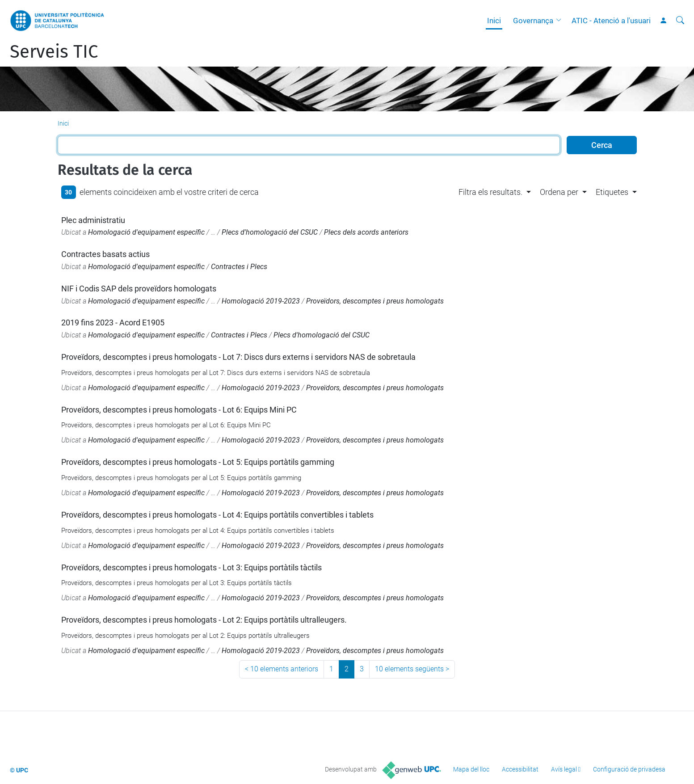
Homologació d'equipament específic (146, 232)
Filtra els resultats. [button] (490, 192)
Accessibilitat (520, 769)
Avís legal (564, 769)
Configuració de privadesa (629, 769)
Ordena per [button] (559, 192)
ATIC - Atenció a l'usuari (611, 21)
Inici (494, 21)
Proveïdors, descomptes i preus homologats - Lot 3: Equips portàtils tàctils (191, 567)
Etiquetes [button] (612, 192)
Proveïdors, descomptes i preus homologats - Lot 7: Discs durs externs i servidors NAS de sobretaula (238, 357)
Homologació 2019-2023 (261, 301)
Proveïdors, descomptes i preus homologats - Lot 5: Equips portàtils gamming (198, 462)
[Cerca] (680, 21)
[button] (561, 21)
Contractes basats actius (105, 254)
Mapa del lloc (471, 769)
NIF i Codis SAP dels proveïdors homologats (139, 289)
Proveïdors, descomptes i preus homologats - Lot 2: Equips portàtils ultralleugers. (204, 620)
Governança (533, 21)
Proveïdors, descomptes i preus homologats (375, 301)
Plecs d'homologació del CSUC (270, 232)
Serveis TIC (54, 52)
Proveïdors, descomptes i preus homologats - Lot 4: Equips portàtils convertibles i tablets (217, 515)
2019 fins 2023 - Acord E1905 (113, 322)
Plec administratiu (93, 220)
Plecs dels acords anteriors (366, 232)
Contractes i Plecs (239, 267)
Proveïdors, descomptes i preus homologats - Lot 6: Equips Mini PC (179, 410)
